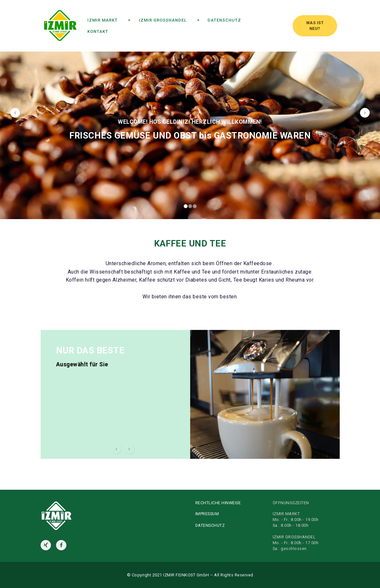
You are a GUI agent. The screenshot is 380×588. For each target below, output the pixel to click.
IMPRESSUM (207, 514)
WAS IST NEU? (315, 26)
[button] (15, 113)
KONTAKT (112, 31)
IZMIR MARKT (107, 20)
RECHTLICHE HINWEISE (218, 503)
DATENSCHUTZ (229, 20)
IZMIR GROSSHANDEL (167, 20)
